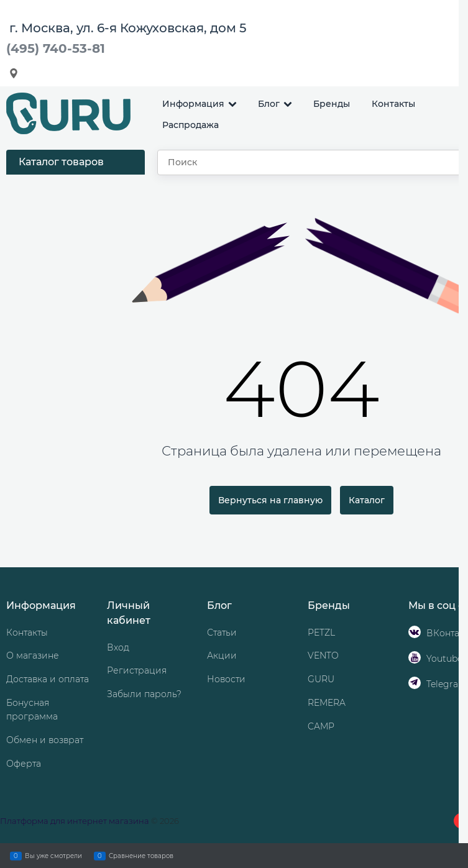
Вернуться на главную (270, 500)
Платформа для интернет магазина (75, 821)
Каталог (367, 500)
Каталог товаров (61, 162)
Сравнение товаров (141, 856)
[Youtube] (415, 657)
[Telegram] (415, 683)
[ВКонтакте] (415, 632)
